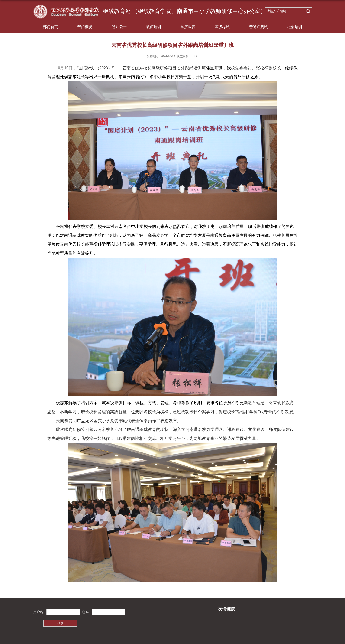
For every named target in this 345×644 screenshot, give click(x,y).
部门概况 (85, 27)
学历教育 (188, 27)
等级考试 (222, 27)
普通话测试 (258, 27)
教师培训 (154, 27)
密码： (87, 612)
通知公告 (119, 27)
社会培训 (295, 27)
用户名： (40, 612)
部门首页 (51, 27)
